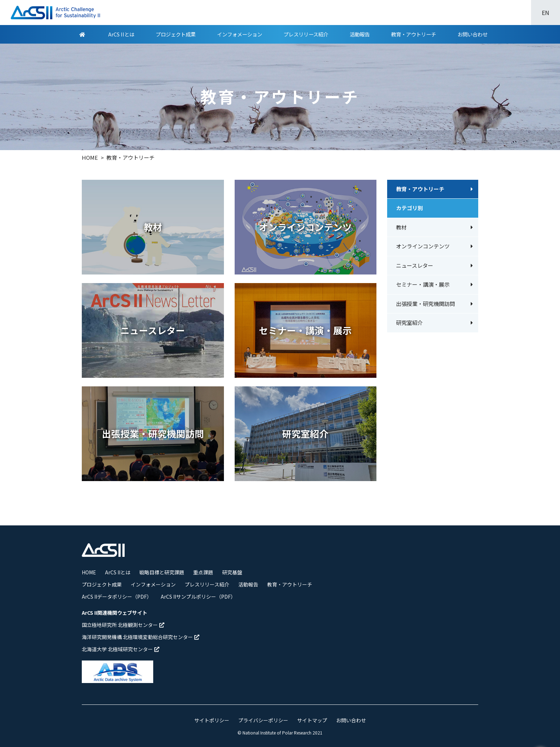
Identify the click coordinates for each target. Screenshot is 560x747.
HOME (89, 572)
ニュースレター (415, 265)
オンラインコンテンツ (423, 246)
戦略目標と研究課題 (162, 572)
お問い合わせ (472, 34)
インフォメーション (240, 34)
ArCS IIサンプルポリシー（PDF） (198, 597)
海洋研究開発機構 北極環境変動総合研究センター (141, 637)
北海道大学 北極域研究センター (121, 649)
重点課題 (203, 572)
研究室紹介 (409, 323)
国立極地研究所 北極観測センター (123, 625)
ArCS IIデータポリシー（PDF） (117, 597)
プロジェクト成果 (176, 34)
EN (546, 13)
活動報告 (360, 34)
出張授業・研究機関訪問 (426, 304)
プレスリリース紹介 (306, 34)
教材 (401, 227)
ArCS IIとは (121, 34)
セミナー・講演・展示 (423, 284)
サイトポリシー (212, 720)
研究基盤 (232, 572)
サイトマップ (312, 720)
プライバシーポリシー (263, 720)
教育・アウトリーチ (414, 34)
